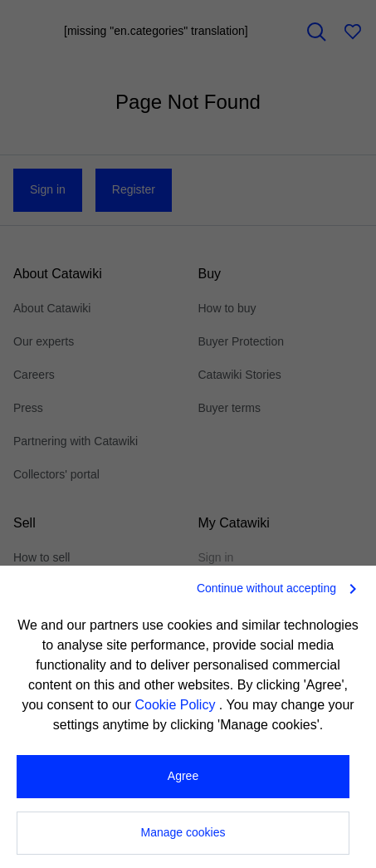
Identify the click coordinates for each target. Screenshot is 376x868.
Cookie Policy (176, 705)
